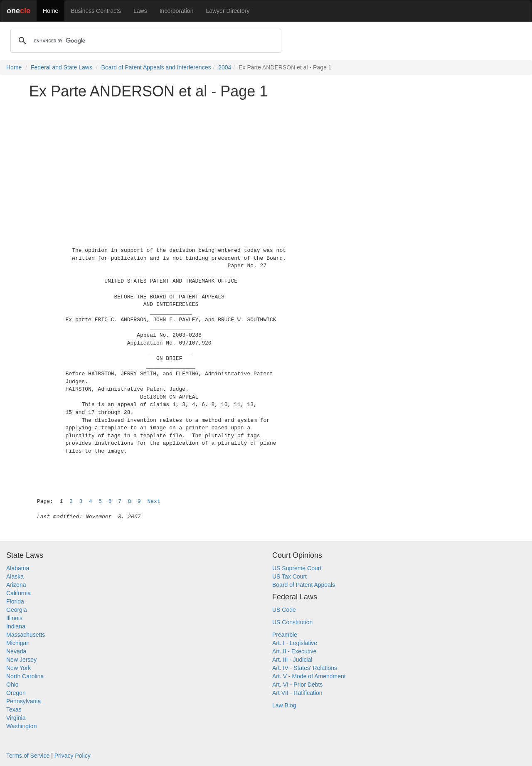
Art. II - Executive (294, 651)
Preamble (285, 635)
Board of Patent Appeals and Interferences (156, 67)
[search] (145, 41)
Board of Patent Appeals (304, 585)
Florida (15, 601)
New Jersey (21, 660)
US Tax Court (289, 576)
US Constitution (292, 622)
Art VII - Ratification (297, 693)
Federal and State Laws (62, 67)
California (18, 593)
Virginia (16, 718)
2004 (225, 67)
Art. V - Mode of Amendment (309, 676)
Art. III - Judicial (292, 660)
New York (18, 668)
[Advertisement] (266, 164)
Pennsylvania (23, 701)
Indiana (16, 626)
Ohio (12, 685)
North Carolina (25, 676)
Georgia (17, 610)
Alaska (15, 576)
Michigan (18, 643)
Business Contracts (96, 11)
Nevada (16, 651)
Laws (140, 11)
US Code (284, 610)
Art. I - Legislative (295, 643)
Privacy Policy (73, 756)
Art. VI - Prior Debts (297, 685)
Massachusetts (26, 635)
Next (154, 501)
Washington (21, 726)
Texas (14, 709)
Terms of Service (28, 756)
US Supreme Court (297, 568)
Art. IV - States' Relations (305, 668)
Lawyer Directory (228, 11)
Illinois (14, 618)
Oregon (16, 693)
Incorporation (177, 11)
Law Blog (284, 705)
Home (50, 11)
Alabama (18, 568)
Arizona (16, 585)
